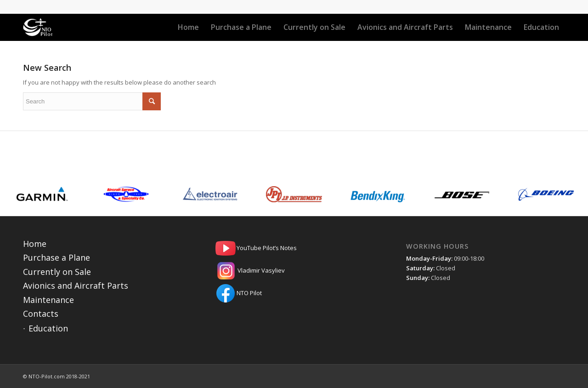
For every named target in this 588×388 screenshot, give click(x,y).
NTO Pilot (294, 293)
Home (35, 244)
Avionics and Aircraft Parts (76, 285)
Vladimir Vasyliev (294, 271)
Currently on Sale (57, 272)
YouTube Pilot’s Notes (294, 248)
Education (48, 328)
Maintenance (48, 300)
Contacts (41, 314)
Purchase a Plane (57, 257)
